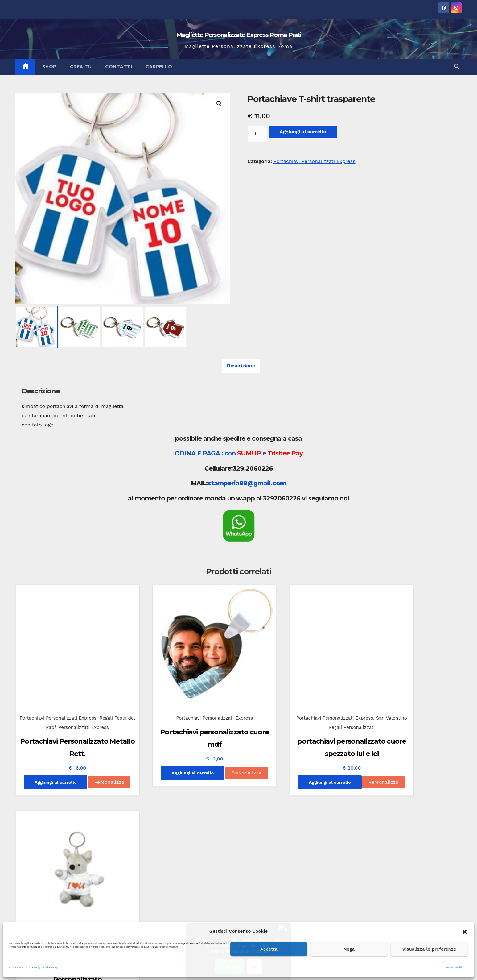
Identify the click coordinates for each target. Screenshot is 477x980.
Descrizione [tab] (241, 367)
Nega (349, 949)
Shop (49, 67)
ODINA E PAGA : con (206, 455)
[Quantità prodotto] (257, 134)
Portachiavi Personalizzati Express (315, 161)
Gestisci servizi (454, 968)
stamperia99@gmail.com (247, 484)
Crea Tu (81, 67)
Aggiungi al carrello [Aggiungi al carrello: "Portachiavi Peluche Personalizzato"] (410, 758)
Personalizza (65, 771)
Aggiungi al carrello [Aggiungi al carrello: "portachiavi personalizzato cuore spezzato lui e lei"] (295, 758)
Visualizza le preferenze (429, 949)
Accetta (269, 949)
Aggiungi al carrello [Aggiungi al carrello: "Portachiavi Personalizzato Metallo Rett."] (64, 758)
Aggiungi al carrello (303, 132)
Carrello (159, 67)
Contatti (119, 67)
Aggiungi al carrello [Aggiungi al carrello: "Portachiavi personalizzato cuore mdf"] (180, 749)
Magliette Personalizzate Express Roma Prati (239, 35)
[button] (465, 931)
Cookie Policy (16, 968)
